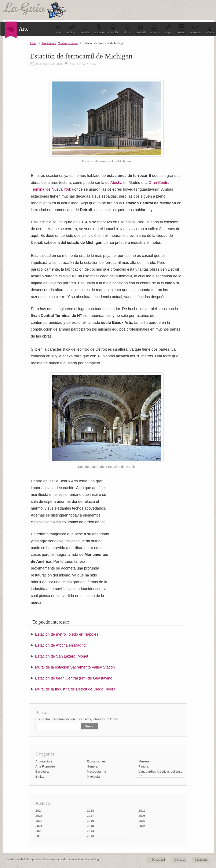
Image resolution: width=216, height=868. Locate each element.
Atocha (116, 183)
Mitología (93, 776)
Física (127, 29)
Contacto (180, 860)
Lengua (168, 29)
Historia (154, 29)
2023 (39, 816)
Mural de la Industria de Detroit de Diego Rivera (75, 689)
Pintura (143, 766)
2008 (142, 816)
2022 (39, 821)
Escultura (42, 771)
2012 (142, 810)
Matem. (182, 29)
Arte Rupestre (45, 766)
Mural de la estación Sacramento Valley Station (75, 667)
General (93, 766)
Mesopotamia (96, 771)
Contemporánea (68, 43)
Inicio (33, 43)
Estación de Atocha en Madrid (60, 645)
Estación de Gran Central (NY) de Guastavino (74, 678)
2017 (90, 816)
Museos (144, 761)
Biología (72, 29)
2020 (39, 831)
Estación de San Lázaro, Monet (62, 656)
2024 (39, 810)
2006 (142, 826)
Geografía (140, 29)
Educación (99, 29)
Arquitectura (49, 43)
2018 (90, 810)
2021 (39, 826)
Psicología (195, 29)
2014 (90, 831)
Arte (58, 29)
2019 (39, 836)
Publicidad (201, 860)
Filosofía (113, 29)
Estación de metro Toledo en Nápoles (67, 634)
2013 (90, 836)
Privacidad (158, 860)
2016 (90, 821)
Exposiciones (96, 761)
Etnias (40, 776)
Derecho (85, 29)
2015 (90, 826)
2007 (142, 821)
